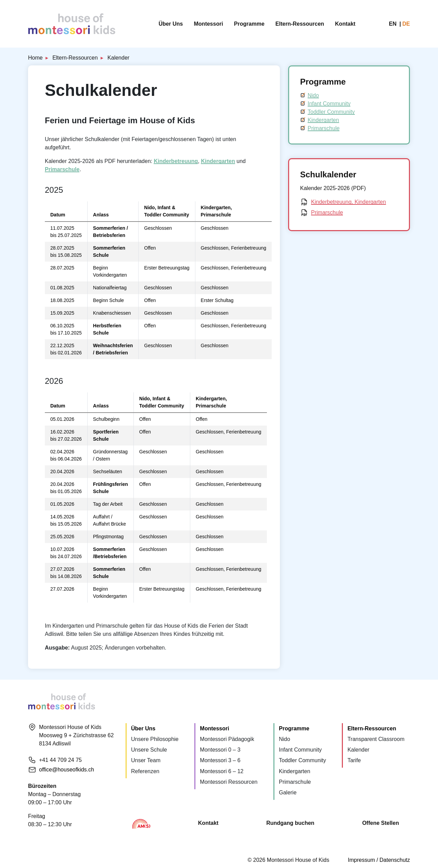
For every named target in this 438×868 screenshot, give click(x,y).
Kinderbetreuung (176, 161)
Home (35, 58)
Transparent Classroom (376, 735)
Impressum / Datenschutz (379, 842)
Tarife (354, 752)
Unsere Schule (149, 744)
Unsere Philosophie (155, 735)
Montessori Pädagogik (227, 735)
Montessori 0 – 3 (220, 744)
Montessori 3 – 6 (220, 752)
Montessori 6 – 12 (222, 760)
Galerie (288, 776)
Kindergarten (218, 161)
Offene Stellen (381, 806)
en (394, 24)
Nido (313, 95)
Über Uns (171, 24)
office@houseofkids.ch (67, 770)
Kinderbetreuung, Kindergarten (349, 202)
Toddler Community (331, 112)
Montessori (209, 24)
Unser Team (146, 752)
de (406, 24)
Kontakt (345, 24)
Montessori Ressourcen (229, 768)
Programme (249, 24)
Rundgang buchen (290, 806)
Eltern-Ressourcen (300, 24)
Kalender (358, 744)
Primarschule (62, 169)
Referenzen (145, 760)
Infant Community (329, 104)
